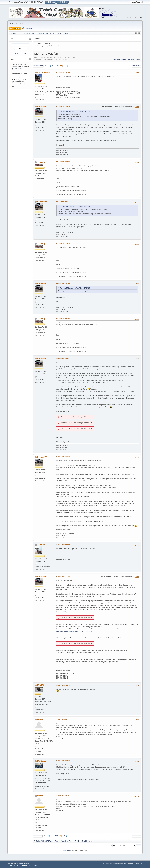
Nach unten (38, 66)
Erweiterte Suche (21, 53)
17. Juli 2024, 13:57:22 (63, 162)
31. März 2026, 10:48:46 (63, 545)
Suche (13, 39)
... (55, 66)
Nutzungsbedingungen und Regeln (123, 863)
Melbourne (38, 46)
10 (58, 66)
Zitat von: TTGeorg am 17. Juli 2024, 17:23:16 (75, 288)
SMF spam (67, 850)
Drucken (136, 66)
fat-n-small (69, 46)
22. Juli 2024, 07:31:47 (63, 358)
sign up (19, 69)
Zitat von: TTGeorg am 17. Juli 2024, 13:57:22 (75, 207)
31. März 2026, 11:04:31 (63, 577)
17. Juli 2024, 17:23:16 (63, 244)
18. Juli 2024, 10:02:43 (63, 319)
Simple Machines (24, 863)
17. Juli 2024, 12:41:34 (63, 107)
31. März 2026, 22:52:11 (63, 796)
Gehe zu (109, 845)
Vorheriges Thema (119, 59)
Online (37, 39)
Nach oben (38, 836)
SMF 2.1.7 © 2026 (13, 863)
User (12, 59)
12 (65, 66)
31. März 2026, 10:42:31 (63, 457)
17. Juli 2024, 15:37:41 (63, 202)
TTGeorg (41, 162)
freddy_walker (44, 72)
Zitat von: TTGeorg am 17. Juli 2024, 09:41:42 (75, 111)
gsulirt (45, 46)
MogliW (41, 685)
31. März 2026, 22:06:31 (63, 761)
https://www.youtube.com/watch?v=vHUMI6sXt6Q (74, 631)
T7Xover (41, 545)
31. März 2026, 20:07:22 (63, 719)
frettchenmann (60, 46)
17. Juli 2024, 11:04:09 (63, 72)
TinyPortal (106, 863)
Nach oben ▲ (139, 863)
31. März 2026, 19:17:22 (63, 685)
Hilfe (111, 863)
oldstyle (51, 46)
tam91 (40, 719)
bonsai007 (42, 107)
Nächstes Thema (133, 59)
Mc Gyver (42, 761)
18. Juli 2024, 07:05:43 (63, 283)
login (12, 69)
